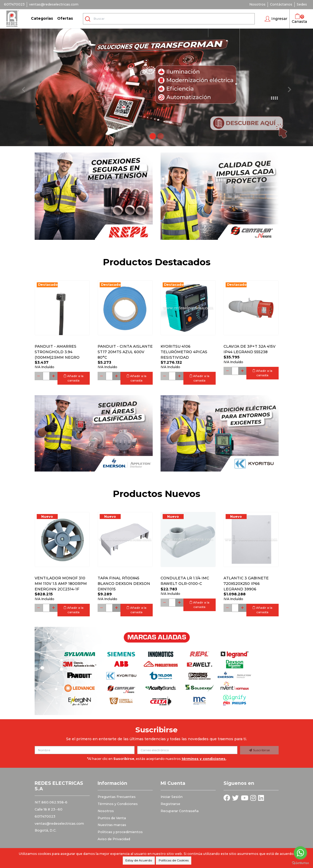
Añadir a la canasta (73, 378)
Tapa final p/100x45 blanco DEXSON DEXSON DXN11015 (124, 584)
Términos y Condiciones (118, 804)
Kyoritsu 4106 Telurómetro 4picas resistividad (184, 352)
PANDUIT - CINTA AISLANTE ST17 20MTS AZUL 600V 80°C (125, 352)
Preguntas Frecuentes (117, 797)
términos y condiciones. (204, 759)
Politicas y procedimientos (120, 832)
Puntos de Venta (112, 818)
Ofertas (65, 18)
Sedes (302, 4)
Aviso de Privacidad (114, 839)
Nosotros (257, 4)
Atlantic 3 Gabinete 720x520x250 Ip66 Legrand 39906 (246, 584)
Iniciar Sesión (172, 797)
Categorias (42, 18)
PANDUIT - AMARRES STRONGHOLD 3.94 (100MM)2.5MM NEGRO (57, 352)
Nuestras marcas (112, 825)
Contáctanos (281, 4)
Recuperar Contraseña (180, 811)
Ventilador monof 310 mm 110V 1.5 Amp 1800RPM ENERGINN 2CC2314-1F (61, 584)
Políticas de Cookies (174, 860)
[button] (276, 19)
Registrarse (170, 804)
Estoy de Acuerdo (139, 860)
